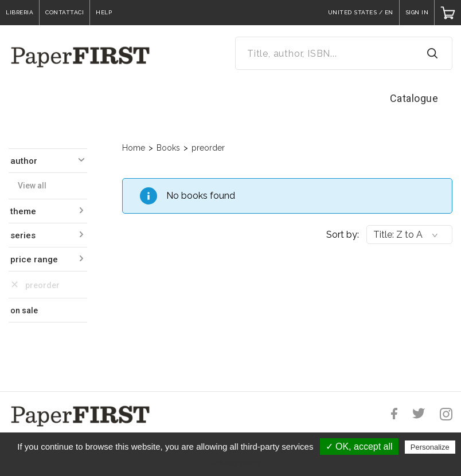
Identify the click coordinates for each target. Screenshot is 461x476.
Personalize (430, 447)
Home (134, 148)
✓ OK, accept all (359, 447)
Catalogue (414, 98)
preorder (208, 148)
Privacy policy (236, 463)
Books (168, 148)
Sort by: (343, 235)
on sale (24, 310)
